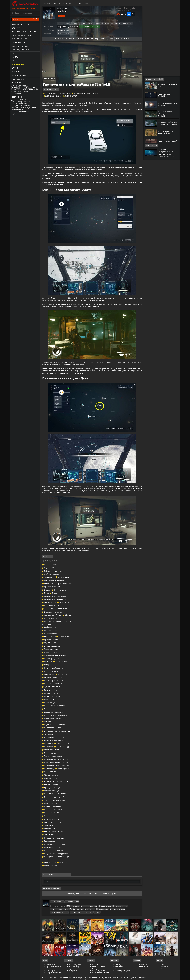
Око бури (63, 879)
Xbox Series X (83, 26)
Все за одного (50, 653)
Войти (25, 19)
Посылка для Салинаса (54, 684)
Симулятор (16, 89)
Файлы (15, 57)
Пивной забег (50, 788)
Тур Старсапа (64, 785)
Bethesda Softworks (65, 30)
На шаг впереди (51, 710)
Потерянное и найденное (55, 861)
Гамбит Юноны (51, 669)
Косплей (16, 71)
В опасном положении (54, 628)
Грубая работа (50, 659)
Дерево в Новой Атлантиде (56, 625)
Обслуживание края (53, 725)
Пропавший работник (53, 700)
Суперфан (48, 681)
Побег (47, 610)
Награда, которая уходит (54, 854)
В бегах (68, 632)
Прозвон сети (60, 606)
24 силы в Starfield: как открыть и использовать (167, 123)
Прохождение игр (20, 50)
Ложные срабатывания (54, 697)
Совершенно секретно (54, 729)
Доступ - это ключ (52, 716)
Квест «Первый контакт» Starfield (166, 104)
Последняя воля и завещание (57, 776)
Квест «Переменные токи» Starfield (167, 133)
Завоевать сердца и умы (54, 817)
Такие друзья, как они (53, 773)
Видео (15, 53)
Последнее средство (53, 864)
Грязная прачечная (53, 823)
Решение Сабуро (63, 763)
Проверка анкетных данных (56, 732)
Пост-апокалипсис (19, 104)
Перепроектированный (54, 814)
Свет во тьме (50, 691)
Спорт (14, 91)
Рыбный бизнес (51, 647)
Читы (14, 61)
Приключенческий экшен (116, 23)
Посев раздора (50, 719)
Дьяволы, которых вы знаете (56, 798)
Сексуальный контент (20, 106)
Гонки (27, 91)
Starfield (66, 3)
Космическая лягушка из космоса (58, 600)
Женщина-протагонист (21, 102)
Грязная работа (51, 707)
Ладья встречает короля (54, 741)
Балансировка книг (52, 858)
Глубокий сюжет (18, 114)
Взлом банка (49, 832)
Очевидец (62, 691)
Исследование (81, 925)
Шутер (20, 91)
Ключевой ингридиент (54, 735)
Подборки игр (19, 42)
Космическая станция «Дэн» (86, 93)
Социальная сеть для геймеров (25, 5)
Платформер (17, 93)
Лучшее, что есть (51, 836)
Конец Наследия (51, 882)
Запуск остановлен (52, 842)
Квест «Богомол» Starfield (166, 95)
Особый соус (49, 785)
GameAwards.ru (48, 3)
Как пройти (70, 38)
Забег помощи (63, 760)
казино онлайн (19, 75)
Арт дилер (49, 751)
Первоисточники (51, 688)
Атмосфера (69, 925)
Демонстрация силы (53, 675)
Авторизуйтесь (73, 910)
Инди (27, 108)
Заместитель (50, 594)
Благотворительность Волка (56, 779)
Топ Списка (49, 851)
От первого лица (18, 110)
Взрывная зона (51, 795)
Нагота (34, 108)
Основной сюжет (51, 581)
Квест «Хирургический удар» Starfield (166, 142)
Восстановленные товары (55, 848)
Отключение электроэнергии (57, 782)
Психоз (55, 610)
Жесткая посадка (51, 791)
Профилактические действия (56, 810)
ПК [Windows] (63, 26)
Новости (59, 38)
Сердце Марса (50, 619)
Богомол (48, 606)
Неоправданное (51, 820)
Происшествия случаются (55, 722)
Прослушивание (51, 650)
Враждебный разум (52, 804)
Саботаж (48, 738)
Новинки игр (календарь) (24, 32)
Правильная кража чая (54, 867)
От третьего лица (94, 925)
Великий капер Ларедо (54, 694)
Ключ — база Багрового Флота (58, 93)
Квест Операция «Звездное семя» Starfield (166, 114)
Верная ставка (50, 879)
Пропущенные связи (53, 826)
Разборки (48, 678)
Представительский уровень (56, 870)
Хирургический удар (53, 632)
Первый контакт (51, 635)
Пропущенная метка (53, 829)
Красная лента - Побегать (55, 616)
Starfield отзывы (70, 918)
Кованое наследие (52, 807)
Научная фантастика (20, 112)
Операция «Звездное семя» (56, 672)
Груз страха (64, 619)
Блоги (15, 68)
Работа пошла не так (53, 588)
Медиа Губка (49, 845)
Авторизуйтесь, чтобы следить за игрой (126, 9)
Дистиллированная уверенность (58, 747)
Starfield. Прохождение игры (167, 85)
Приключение (24, 85)
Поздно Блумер (65, 653)
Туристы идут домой (53, 703)
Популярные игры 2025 (23, 35)
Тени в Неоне (64, 594)
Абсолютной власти (52, 839)
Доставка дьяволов (52, 662)
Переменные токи (52, 622)
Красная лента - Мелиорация (57, 613)
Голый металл (61, 678)
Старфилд (61, 11)
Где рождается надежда (54, 597)
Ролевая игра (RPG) (19, 87)
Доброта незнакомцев (53, 757)
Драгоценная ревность (54, 754)
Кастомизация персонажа (61, 928)
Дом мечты (49, 760)
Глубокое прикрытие (53, 591)
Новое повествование (53, 713)
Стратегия (33, 87)
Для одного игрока (19, 100)
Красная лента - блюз (53, 603)
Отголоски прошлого (53, 744)
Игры (59, 3)
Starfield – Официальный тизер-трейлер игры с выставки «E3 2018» (168, 152)
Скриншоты (100, 38)
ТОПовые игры (73, 922)
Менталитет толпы (52, 766)
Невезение (49, 763)
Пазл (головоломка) (30, 89)
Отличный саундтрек (111, 925)
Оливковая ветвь (51, 769)
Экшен (14, 85)
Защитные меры (51, 666)
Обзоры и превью (20, 46)
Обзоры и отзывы (85, 38)
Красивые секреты (52, 656)
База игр (16, 28)
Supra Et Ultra (50, 584)
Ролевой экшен (99, 23)
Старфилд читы (18, 79)
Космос (75, 928)
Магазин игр (18, 64)
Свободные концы (52, 644)
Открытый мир (18, 108)
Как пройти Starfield (80, 3)
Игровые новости (20, 24)
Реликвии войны (51, 801)
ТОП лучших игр (20, 39)
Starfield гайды (56, 918)
